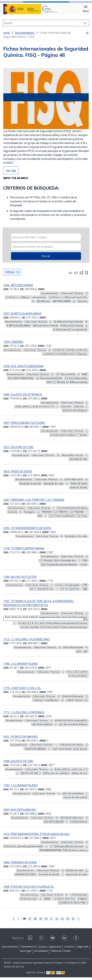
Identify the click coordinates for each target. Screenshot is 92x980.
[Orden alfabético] (81, 275)
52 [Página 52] (57, 921)
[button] (86, 9)
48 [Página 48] (35, 921)
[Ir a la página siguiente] (78, 921)
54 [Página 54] (68, 921)
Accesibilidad (41, 953)
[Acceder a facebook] (76, 941)
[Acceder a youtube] (53, 941)
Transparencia (28, 949)
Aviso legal (26, 953)
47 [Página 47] (30, 921)
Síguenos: (18, 941)
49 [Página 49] (41, 921)
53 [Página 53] (62, 921)
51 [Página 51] (51, 921)
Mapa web (82, 949)
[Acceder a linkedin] (65, 941)
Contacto (69, 949)
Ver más (11, 173)
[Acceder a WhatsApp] (30, 942)
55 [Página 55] (73, 921)
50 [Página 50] (46, 921)
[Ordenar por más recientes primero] (71, 275)
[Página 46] (24, 921)
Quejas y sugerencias (50, 949)
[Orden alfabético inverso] (86, 275)
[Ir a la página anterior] (14, 921)
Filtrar (12, 275)
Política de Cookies (61, 953)
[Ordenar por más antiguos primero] (76, 275)
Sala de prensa (10, 949)
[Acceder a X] (41, 941)
